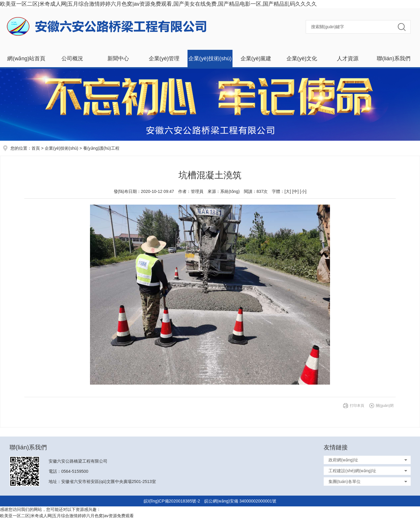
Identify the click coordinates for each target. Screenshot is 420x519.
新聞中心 (118, 58)
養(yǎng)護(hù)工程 (101, 148)
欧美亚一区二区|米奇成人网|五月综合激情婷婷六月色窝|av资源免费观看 (67, 516)
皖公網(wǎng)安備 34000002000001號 (240, 501)
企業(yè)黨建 (256, 58)
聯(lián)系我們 (394, 58)
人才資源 (348, 58)
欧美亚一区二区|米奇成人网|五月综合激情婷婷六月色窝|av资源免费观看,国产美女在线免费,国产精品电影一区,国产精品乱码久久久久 (158, 4)
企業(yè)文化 (302, 58)
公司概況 (72, 58)
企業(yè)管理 (164, 58)
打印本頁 (357, 406)
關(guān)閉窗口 (385, 407)
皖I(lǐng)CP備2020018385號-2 (172, 501)
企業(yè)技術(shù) (210, 58)
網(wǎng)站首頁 (26, 58)
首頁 (36, 148)
